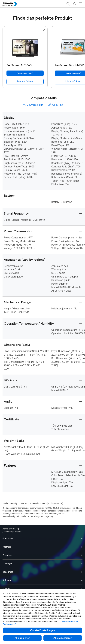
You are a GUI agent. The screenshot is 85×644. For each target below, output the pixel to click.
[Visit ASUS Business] (12, 529)
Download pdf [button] (32, 105)
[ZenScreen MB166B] (25, 65)
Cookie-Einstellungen (42, 630)
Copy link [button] (55, 105)
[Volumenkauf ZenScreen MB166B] (25, 73)
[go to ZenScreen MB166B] (25, 47)
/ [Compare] (35, 529)
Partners (7, 545)
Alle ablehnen (22, 638)
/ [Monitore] (25, 529)
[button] (68, 4)
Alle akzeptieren (63, 638)
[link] (25, 82)
